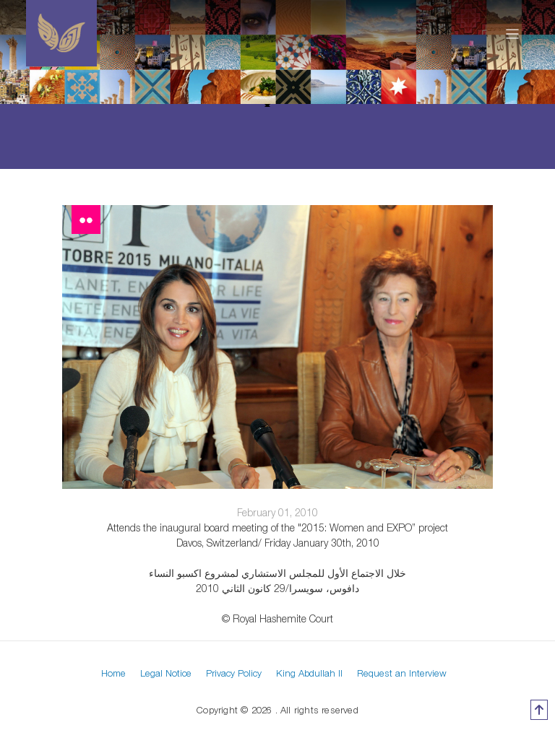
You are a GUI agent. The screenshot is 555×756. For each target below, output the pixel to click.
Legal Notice (166, 673)
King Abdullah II (309, 673)
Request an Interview (402, 673)
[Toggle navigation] (513, 33)
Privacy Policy (234, 673)
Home (113, 673)
